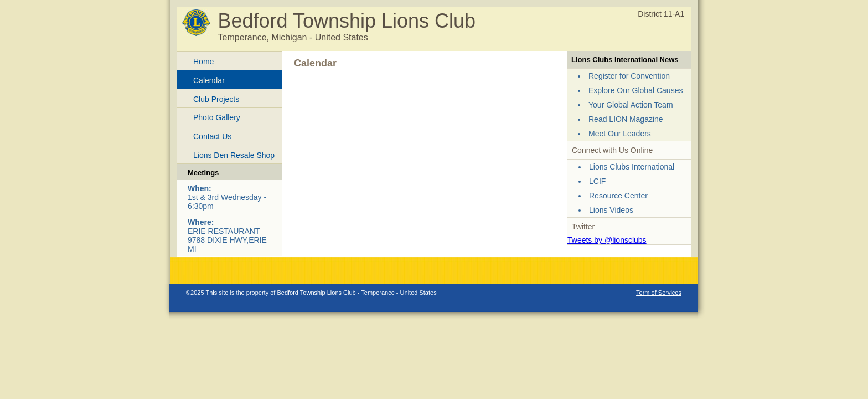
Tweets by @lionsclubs (607, 240)
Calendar (209, 80)
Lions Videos (611, 210)
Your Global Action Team (631, 105)
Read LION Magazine (626, 119)
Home (203, 62)
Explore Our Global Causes (635, 90)
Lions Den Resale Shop (234, 155)
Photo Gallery (217, 117)
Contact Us (212, 136)
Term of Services (659, 293)
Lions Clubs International (632, 167)
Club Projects (216, 99)
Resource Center (618, 196)
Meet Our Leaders (620, 134)
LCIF (597, 181)
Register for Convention (629, 76)
